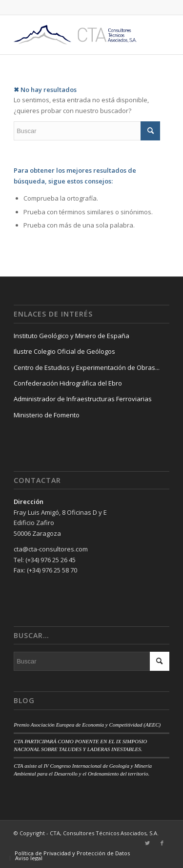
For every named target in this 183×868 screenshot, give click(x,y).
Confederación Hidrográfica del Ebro (68, 383)
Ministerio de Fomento (47, 415)
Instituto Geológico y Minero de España (71, 336)
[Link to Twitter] (147, 843)
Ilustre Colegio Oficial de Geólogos (64, 351)
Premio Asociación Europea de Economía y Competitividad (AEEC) (87, 725)
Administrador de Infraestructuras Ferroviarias (83, 399)
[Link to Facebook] (162, 843)
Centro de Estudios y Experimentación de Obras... (87, 367)
